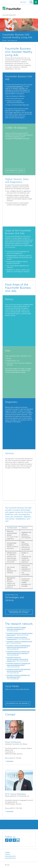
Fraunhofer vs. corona (15, 171)
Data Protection (10, 858)
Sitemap (7, 853)
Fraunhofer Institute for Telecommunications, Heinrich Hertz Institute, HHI (17, 659)
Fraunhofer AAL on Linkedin (17, 703)
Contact (8, 854)
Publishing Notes (10, 856)
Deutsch (23, 2)
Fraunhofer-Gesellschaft (9, 15)
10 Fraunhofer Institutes (14, 86)
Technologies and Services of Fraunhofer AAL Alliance (19, 612)
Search (31, 2)
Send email (10, 761)
